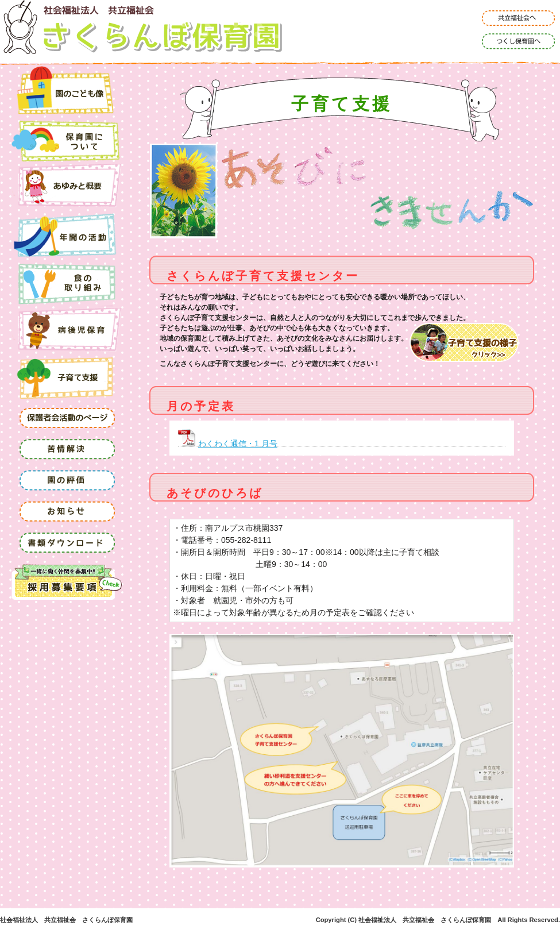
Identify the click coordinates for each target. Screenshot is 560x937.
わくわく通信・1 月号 (238, 444)
